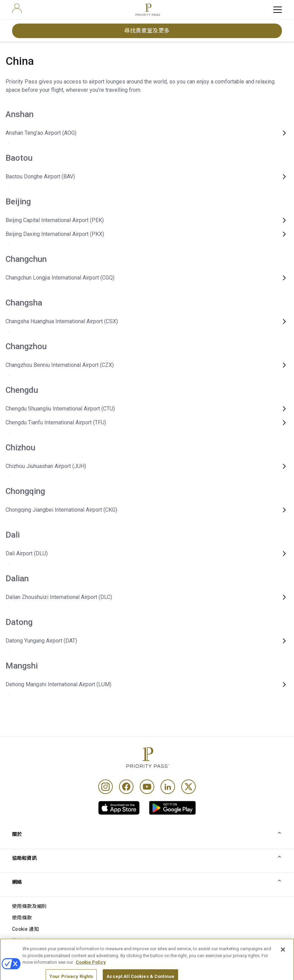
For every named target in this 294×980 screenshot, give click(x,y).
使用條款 (22, 918)
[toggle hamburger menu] (278, 10)
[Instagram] (105, 787)
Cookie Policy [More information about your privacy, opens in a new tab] (91, 971)
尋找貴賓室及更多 (147, 31)
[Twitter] (189, 787)
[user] (17, 8)
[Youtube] (147, 787)
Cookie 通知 (25, 929)
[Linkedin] (168, 787)
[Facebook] (126, 787)
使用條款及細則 (29, 906)
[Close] (283, 958)
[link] (119, 808)
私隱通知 (22, 941)
